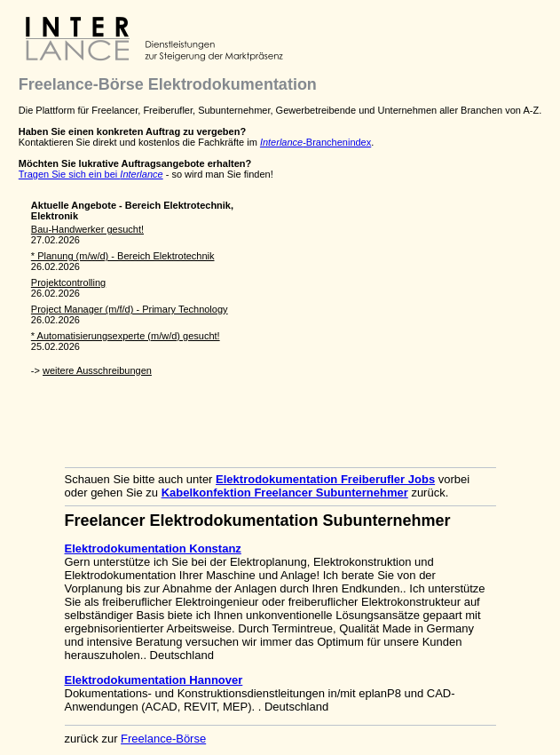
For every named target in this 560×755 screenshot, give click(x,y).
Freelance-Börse (163, 739)
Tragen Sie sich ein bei (91, 174)
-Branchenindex (315, 142)
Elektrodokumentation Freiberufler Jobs (325, 479)
